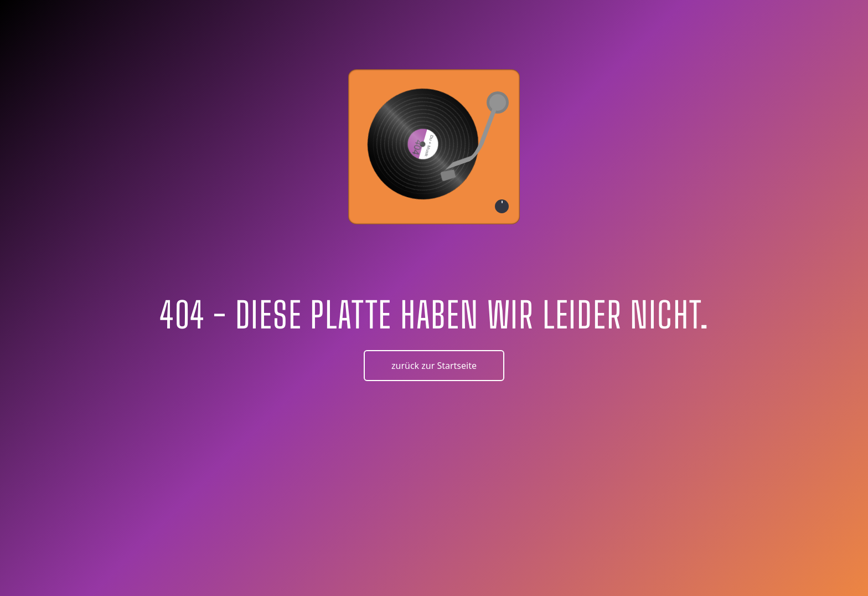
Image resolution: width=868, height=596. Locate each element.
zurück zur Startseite (434, 366)
